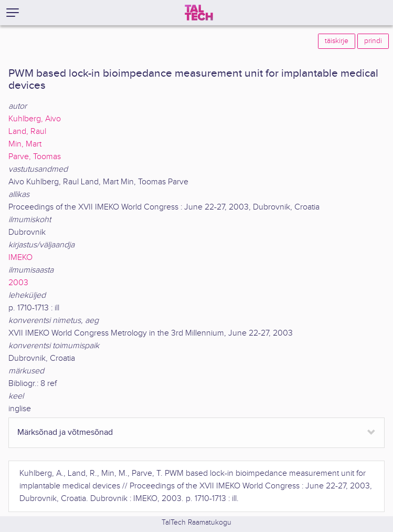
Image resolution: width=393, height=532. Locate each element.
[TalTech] (199, 13)
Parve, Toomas (35, 157)
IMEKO (20, 258)
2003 (18, 283)
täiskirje (337, 41)
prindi (373, 41)
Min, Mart (25, 144)
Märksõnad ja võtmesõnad (65, 432)
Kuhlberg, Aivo (35, 119)
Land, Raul (27, 132)
